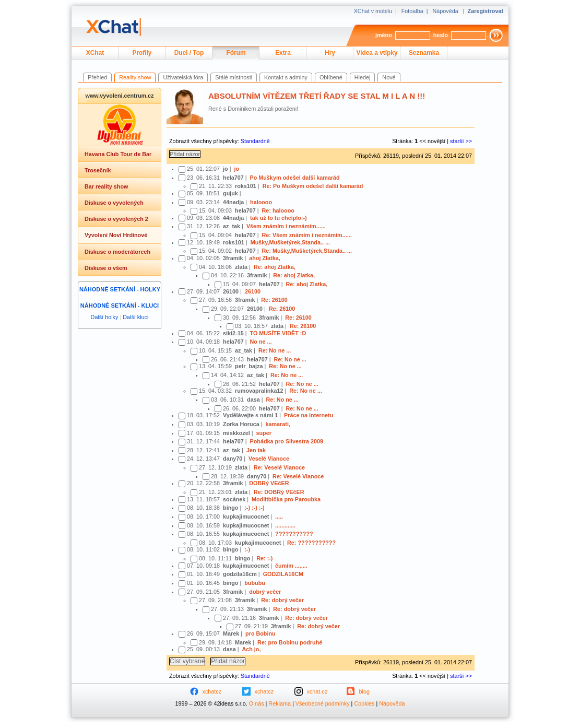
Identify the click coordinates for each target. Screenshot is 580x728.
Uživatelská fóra (183, 77)
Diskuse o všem (106, 268)
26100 (253, 291)
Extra (283, 53)
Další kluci (135, 317)
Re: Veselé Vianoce (279, 467)
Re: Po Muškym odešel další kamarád (313, 186)
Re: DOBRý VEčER (279, 492)
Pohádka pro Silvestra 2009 (286, 441)
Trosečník (98, 170)
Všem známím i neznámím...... (286, 226)
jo (236, 169)
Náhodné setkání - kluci (120, 306)
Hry (330, 53)
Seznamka (424, 53)
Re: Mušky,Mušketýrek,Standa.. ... (307, 251)
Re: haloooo (278, 210)
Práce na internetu (309, 415)
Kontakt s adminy (286, 77)
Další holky (105, 317)
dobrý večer (265, 592)
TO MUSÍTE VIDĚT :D (278, 333)
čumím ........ (291, 566)
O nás (257, 703)
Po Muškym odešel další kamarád (294, 178)
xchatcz (212, 691)
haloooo (261, 202)
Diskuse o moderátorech (117, 252)
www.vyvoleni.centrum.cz (119, 96)
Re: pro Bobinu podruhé (290, 642)
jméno (384, 35)
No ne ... (261, 342)
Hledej (363, 77)
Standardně (255, 141)
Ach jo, (251, 649)
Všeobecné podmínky (323, 703)
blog (364, 691)
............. (285, 525)
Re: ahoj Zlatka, (275, 267)
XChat (95, 53)
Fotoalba (412, 11)
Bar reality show (106, 186)
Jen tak (256, 450)
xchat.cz (317, 691)
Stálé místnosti (234, 77)
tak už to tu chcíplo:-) (279, 218)
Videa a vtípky (377, 53)
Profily (142, 53)
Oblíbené (331, 77)
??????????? (294, 534)
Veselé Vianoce (269, 459)
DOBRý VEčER (269, 483)
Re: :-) (264, 558)
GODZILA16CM (283, 574)
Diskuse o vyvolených (114, 203)
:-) (247, 549)
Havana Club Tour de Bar (118, 154)
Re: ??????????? (311, 543)
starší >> (461, 141)
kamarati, (277, 424)
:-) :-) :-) (254, 508)
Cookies (364, 703)
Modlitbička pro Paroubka (286, 499)
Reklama (280, 703)
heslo (441, 35)
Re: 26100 (274, 300)
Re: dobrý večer (282, 600)
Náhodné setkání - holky (120, 289)
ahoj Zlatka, (264, 258)
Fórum (236, 53)
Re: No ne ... (275, 350)
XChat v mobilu (373, 11)
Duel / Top (189, 53)
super (263, 433)
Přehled (97, 77)
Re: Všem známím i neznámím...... (306, 235)
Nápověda (446, 11)
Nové (389, 77)
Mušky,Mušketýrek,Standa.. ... (290, 242)
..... (279, 516)
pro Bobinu (261, 633)
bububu (255, 583)
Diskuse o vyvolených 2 (116, 219)
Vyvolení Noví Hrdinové (116, 235)
